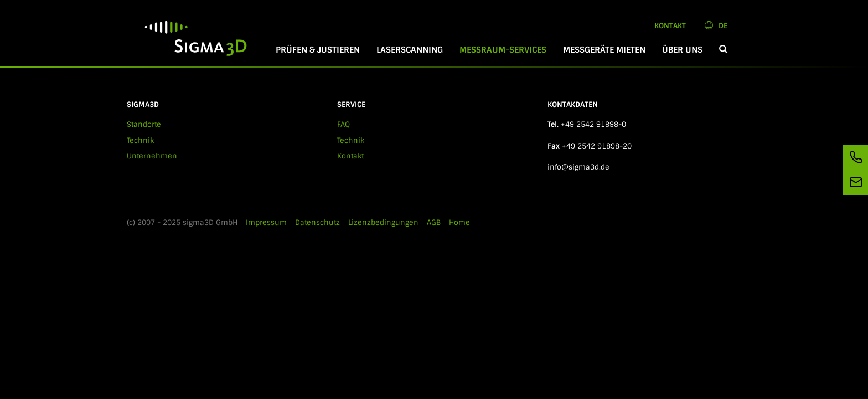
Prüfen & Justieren (318, 50)
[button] (723, 50)
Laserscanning (410, 50)
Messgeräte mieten (604, 50)
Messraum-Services (507, 50)
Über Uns (682, 50)
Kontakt (670, 26)
